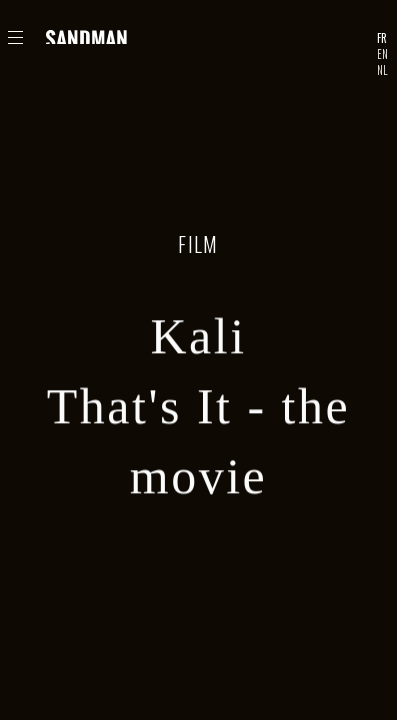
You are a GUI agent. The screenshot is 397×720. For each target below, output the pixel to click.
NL (382, 70)
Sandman (88, 37)
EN (382, 54)
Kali (198, 339)
